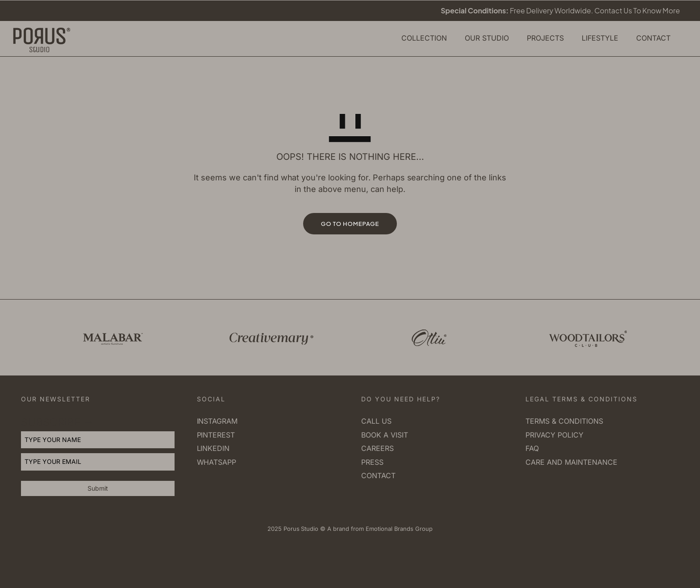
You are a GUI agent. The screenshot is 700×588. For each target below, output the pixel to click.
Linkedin (213, 448)
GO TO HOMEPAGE (350, 224)
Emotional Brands (389, 529)
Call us (376, 421)
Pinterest (216, 435)
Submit (98, 488)
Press (372, 462)
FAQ (532, 448)
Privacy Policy (554, 435)
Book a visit (385, 435)
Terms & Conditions (564, 421)
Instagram (217, 421)
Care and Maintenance (571, 462)
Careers (377, 448)
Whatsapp (217, 462)
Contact (378, 475)
